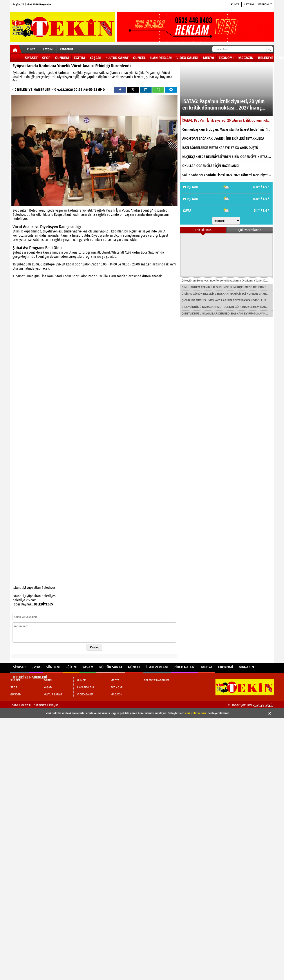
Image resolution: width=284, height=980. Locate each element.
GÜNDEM (62, 58)
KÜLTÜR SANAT (117, 58)
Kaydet (94, 647)
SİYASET (31, 58)
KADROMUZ (265, 4)
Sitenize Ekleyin (46, 705)
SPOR (46, 58)
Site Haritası (21, 705)
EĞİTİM (79, 58)
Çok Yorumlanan (250, 230)
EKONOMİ (226, 58)
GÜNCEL (139, 58)
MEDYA (209, 58)
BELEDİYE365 (43, 604)
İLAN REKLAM (161, 58)
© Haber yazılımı (251, 705)
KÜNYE (235, 4)
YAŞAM (95, 58)
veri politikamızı (196, 713)
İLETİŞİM (249, 4)
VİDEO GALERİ (187, 58)
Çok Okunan (203, 230)
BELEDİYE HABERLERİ (34, 90)
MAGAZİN (246, 58)
